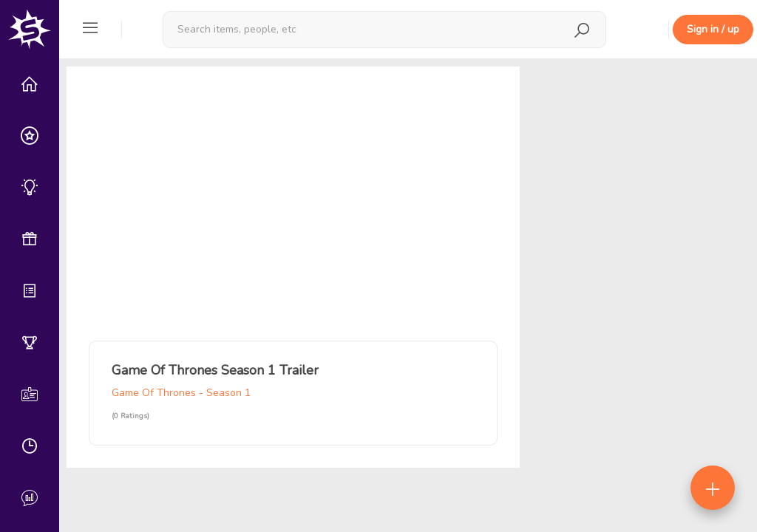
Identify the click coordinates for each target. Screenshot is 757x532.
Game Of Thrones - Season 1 (181, 393)
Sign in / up (713, 29)
